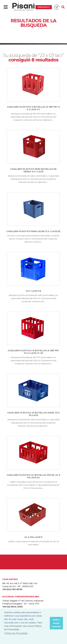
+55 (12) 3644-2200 (12, 607)
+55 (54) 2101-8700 (12, 589)
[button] (47, 623)
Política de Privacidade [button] (16, 633)
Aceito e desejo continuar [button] (56, 623)
